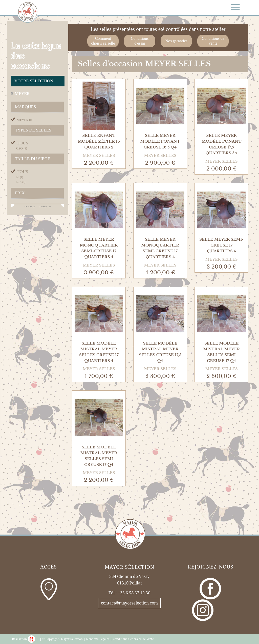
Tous (22, 147)
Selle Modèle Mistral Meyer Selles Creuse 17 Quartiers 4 (99, 352)
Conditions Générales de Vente (133, 639)
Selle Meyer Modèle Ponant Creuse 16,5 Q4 (160, 141)
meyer (22, 94)
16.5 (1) (21, 194)
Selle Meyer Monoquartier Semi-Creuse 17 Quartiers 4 (99, 248)
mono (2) (24, 157)
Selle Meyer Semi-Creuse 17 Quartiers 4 (221, 245)
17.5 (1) (20, 204)
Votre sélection (34, 81)
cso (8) (22, 152)
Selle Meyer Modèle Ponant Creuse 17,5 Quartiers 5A (221, 144)
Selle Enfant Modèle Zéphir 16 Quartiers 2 (99, 141)
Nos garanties (177, 41)
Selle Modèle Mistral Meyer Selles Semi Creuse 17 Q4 (222, 352)
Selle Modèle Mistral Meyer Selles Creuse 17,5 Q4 (160, 352)
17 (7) (19, 199)
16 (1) (20, 189)
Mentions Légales (98, 639)
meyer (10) (26, 120)
